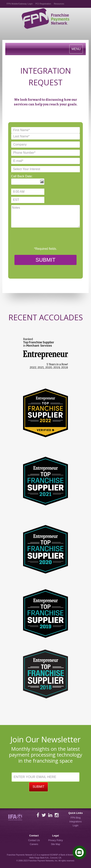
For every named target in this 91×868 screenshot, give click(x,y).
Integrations (75, 822)
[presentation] (41, 237)
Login (75, 826)
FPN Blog (75, 818)
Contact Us (34, 840)
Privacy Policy (56, 840)
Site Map (56, 844)
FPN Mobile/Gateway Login (20, 4)
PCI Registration (43, 4)
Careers (34, 844)
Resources (59, 4)
